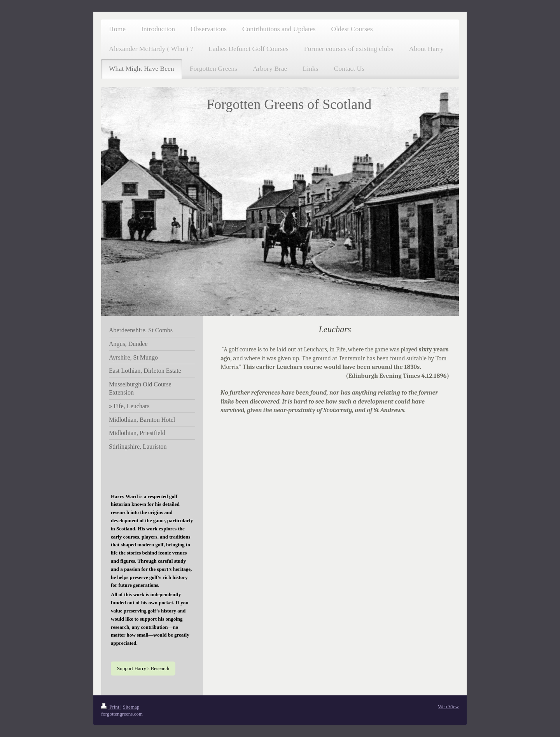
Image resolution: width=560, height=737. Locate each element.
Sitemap (131, 707)
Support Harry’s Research (143, 668)
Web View (448, 706)
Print (111, 707)
